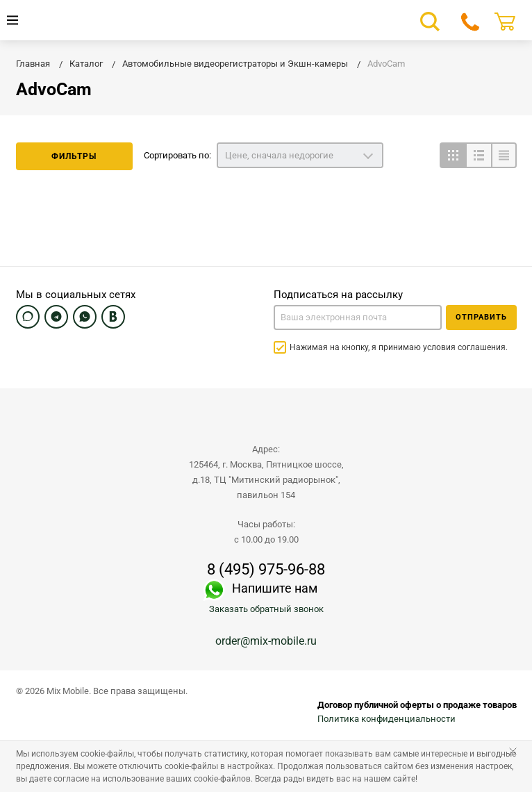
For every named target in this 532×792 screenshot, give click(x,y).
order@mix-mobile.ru (266, 641)
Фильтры (74, 156)
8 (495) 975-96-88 (266, 570)
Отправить (481, 317)
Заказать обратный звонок (266, 609)
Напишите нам (275, 588)
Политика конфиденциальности (386, 719)
